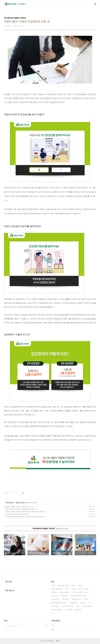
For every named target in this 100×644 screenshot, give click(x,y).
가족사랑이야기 (10, 502)
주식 (90, 603)
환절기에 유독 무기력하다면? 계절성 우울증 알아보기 (20, 509)
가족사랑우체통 (68, 606)
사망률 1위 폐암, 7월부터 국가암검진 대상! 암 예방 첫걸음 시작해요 (24, 512)
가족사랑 (69, 610)
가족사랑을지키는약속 (81, 592)
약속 (68, 589)
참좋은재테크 (77, 599)
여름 (86, 599)
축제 (74, 585)
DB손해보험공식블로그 (60, 603)
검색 (47, 626)
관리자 (58, 641)
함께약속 (66, 599)
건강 (78, 606)
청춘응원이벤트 (64, 585)
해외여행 (65, 596)
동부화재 (74, 603)
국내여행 (55, 596)
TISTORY (51, 641)
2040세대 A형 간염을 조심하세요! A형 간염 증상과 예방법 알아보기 (24, 517)
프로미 (81, 585)
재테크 (83, 603)
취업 (54, 585)
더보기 (53, 613)
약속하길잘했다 (57, 610)
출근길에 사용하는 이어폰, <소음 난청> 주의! (18, 506)
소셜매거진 (56, 599)
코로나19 (79, 610)
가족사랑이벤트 (57, 589)
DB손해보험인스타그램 (79, 596)
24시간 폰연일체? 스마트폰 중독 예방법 (16, 514)
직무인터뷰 (56, 606)
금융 (80, 589)
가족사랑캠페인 (65, 592)
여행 (74, 589)
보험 (87, 589)
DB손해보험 (87, 606)
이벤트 (54, 592)
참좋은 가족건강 (21, 502)
